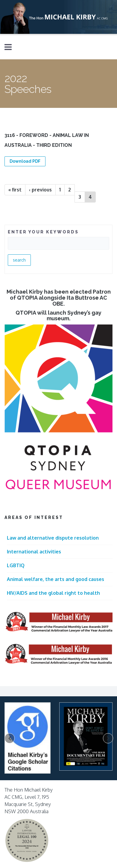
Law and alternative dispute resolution (53, 538)
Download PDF (25, 161)
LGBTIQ (16, 565)
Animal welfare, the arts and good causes (56, 579)
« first (15, 190)
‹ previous (40, 190)
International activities (34, 552)
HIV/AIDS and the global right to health (53, 593)
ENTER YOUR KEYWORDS (43, 232)
